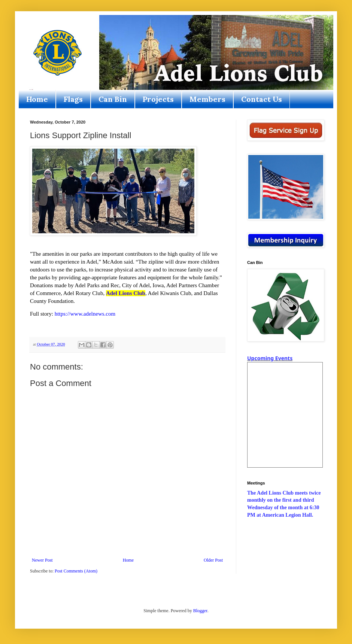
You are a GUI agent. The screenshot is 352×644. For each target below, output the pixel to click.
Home (37, 99)
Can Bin (113, 99)
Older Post (213, 560)
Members (207, 99)
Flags (73, 99)
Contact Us (262, 99)
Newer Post (42, 560)
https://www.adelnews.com (85, 314)
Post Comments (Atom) (76, 571)
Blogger (200, 611)
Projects (158, 99)
